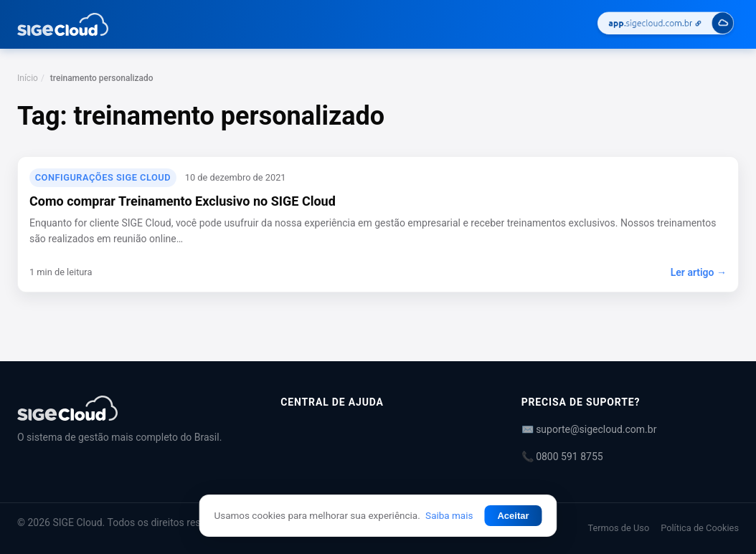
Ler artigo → (699, 272)
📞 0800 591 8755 (562, 457)
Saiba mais (449, 515)
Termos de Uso (618, 528)
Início (28, 78)
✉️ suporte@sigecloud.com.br (589, 429)
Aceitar (513, 516)
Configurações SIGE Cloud (103, 177)
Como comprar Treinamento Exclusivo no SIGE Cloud (183, 201)
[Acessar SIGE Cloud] (666, 25)
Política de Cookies (700, 528)
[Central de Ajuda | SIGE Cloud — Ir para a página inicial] (63, 24)
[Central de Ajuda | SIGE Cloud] (132, 408)
